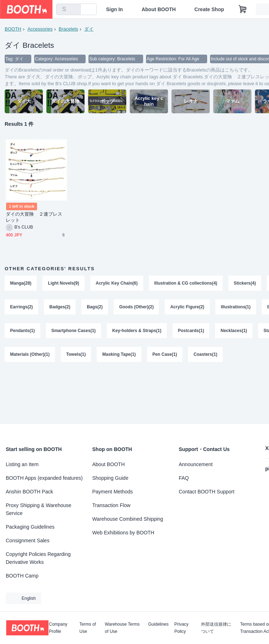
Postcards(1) (191, 331)
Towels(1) (76, 354)
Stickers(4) (245, 283)
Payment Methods (113, 492)
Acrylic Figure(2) (187, 307)
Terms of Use (88, 628)
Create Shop (209, 9)
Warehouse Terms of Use (122, 628)
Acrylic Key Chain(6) (117, 283)
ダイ (89, 29)
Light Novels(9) (63, 283)
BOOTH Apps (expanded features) (44, 478)
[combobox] (68, 9)
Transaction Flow (111, 505)
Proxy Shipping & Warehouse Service (38, 509)
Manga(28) (21, 283)
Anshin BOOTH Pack (29, 492)
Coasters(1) (205, 354)
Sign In (115, 9)
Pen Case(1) (165, 354)
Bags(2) (95, 307)
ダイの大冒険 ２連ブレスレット (34, 217)
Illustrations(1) (236, 307)
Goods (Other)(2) (136, 307)
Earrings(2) (21, 307)
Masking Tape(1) (119, 354)
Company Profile (58, 628)
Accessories (40, 29)
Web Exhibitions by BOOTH (123, 533)
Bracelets (68, 29)
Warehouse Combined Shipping (128, 519)
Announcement (196, 464)
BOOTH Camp (22, 576)
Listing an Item (22, 464)
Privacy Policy (181, 628)
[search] (73, 10)
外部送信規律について (216, 628)
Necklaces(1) (234, 331)
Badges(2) (60, 307)
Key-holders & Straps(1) (137, 331)
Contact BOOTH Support (207, 492)
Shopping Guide (110, 478)
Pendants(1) (22, 331)
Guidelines (158, 624)
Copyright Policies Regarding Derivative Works (38, 558)
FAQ (184, 478)
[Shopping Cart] (243, 9)
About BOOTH (159, 9)
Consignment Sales (28, 540)
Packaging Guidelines (30, 527)
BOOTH (13, 29)
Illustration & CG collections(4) (186, 283)
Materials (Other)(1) (30, 354)
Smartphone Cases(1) (74, 331)
